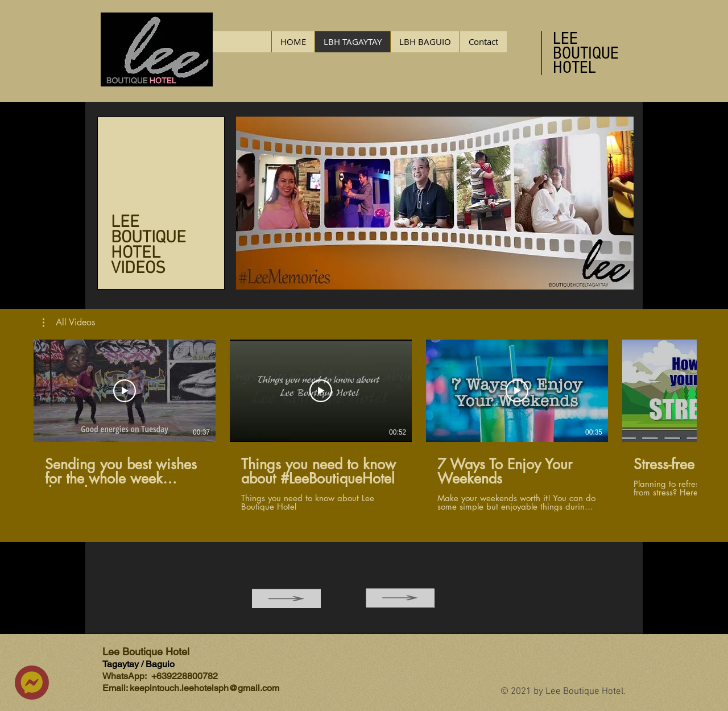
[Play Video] (125, 391)
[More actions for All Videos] (69, 323)
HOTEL (574, 67)
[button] (69, 323)
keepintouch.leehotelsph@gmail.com (204, 688)
